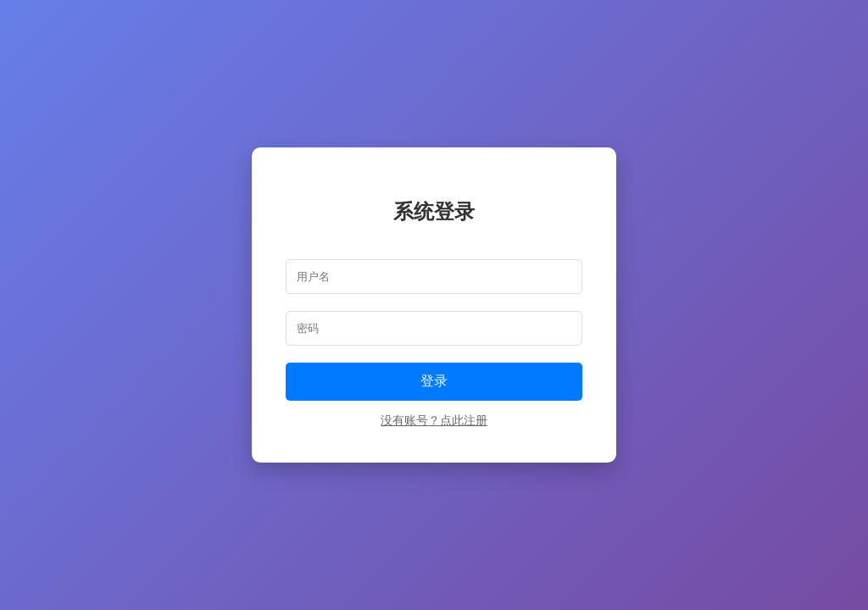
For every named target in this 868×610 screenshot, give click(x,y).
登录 (434, 381)
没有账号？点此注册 (434, 420)
